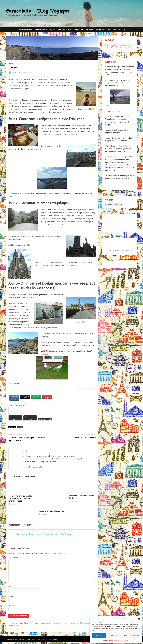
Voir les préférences (131, 636)
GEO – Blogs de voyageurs (126, 251)
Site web (12, 607)
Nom (11, 588)
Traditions (79, 30)
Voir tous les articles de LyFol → (34, 468)
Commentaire (14, 559)
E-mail (11, 598)
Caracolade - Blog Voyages (27, 641)
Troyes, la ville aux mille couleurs (51, 513)
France (53, 30)
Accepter (99, 636)
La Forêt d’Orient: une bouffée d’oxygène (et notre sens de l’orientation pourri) (20, 500)
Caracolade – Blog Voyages (38, 11)
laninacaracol (115, 251)
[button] (139, 619)
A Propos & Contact (115, 30)
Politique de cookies (108, 640)
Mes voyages (40, 30)
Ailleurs (90, 30)
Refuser (114, 636)
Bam (57, 641)
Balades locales (65, 30)
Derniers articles (25, 30)
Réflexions (100, 30)
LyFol (16, 73)
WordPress (49, 641)
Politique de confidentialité (121, 640)
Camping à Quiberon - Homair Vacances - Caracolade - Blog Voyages (46, 535)
